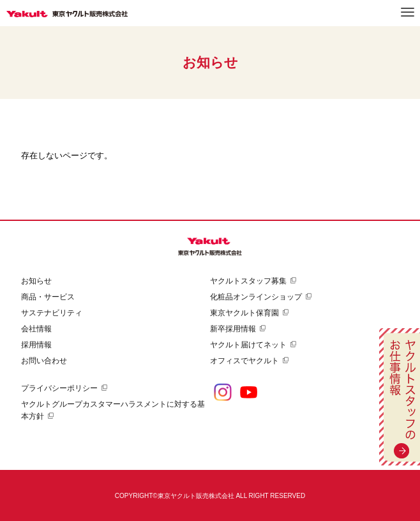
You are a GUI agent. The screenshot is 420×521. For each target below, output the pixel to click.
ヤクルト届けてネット (248, 345)
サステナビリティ (52, 313)
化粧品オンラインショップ (256, 297)
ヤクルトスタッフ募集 (248, 281)
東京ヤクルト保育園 (244, 313)
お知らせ (36, 281)
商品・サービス (48, 297)
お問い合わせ (44, 361)
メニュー (408, 12)
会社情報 (36, 329)
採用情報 (36, 345)
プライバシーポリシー (59, 388)
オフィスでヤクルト (244, 361)
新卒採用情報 (233, 329)
